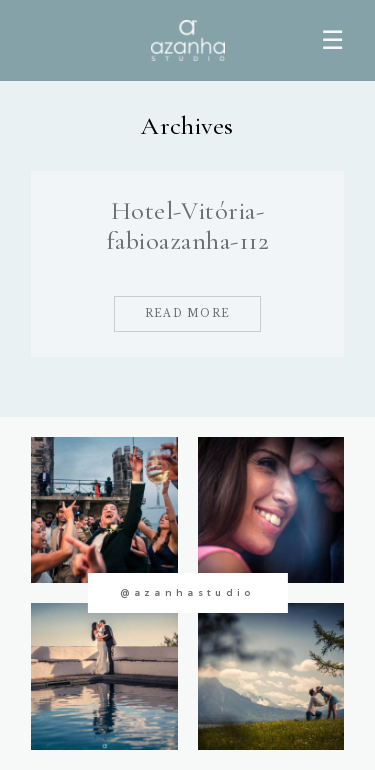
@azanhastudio (187, 592)
